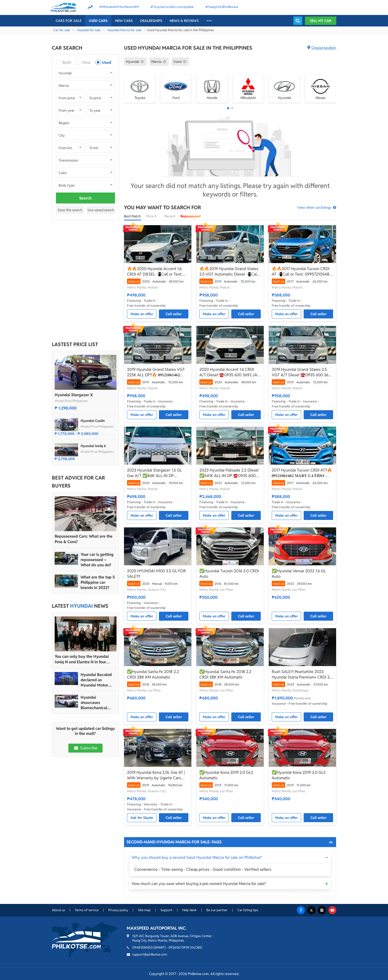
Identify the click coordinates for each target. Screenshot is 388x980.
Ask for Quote (142, 818)
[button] (228, 108)
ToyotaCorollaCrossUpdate (173, 7)
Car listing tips (248, 910)
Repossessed (191, 216)
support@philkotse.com (150, 954)
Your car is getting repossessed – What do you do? (97, 560)
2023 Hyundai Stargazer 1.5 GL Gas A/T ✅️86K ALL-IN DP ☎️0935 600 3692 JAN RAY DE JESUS (155, 473)
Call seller (174, 314)
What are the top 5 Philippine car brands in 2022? (98, 582)
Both (67, 62)
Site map (144, 910)
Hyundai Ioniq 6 (93, 446)
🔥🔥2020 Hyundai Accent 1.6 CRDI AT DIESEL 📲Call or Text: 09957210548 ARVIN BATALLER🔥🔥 (156, 272)
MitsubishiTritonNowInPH (120, 7)
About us (59, 910)
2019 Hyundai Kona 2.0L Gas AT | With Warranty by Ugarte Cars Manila (156, 775)
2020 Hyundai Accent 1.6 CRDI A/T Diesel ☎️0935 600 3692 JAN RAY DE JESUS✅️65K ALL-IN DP (230, 372)
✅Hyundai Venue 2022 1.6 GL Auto (299, 574)
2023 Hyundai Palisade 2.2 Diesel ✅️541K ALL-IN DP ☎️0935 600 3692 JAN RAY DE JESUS (229, 473)
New (86, 62)
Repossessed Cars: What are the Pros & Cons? (84, 539)
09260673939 (179, 947)
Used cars (98, 21)
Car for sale (62, 30)
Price (153, 216)
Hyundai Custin (93, 421)
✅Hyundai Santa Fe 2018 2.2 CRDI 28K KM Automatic (153, 674)
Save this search (70, 210)
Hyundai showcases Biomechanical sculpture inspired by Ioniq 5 (97, 703)
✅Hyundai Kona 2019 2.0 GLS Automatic (226, 775)
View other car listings (314, 207)
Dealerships (151, 21)
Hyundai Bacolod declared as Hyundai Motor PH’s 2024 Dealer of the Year (96, 680)
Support (166, 910)
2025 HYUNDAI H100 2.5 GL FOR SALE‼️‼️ (156, 574)
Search (85, 198)
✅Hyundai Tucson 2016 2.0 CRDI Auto (229, 574)
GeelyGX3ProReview (223, 7)
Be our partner (217, 910)
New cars (124, 21)
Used (107, 62)
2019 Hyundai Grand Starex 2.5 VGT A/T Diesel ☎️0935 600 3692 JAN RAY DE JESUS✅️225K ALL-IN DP (302, 372)
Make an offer (142, 314)
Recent (170, 216)
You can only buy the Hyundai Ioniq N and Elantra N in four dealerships (82, 659)
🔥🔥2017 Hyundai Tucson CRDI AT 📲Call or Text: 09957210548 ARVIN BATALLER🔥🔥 (301, 272)
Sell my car (321, 21)
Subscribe (85, 748)
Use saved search (101, 210)
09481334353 (142, 947)
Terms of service (87, 910)
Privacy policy (118, 910)
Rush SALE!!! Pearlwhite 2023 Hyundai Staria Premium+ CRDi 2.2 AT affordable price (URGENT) (302, 675)
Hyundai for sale (89, 30)
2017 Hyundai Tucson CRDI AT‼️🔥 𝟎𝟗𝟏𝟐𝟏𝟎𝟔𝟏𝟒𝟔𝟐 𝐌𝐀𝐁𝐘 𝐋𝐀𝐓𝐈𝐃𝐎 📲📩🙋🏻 (302, 473)
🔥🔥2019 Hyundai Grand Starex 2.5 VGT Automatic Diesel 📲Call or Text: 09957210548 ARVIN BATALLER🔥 (229, 272)
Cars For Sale (68, 21)
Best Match (132, 216)
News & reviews (184, 21)
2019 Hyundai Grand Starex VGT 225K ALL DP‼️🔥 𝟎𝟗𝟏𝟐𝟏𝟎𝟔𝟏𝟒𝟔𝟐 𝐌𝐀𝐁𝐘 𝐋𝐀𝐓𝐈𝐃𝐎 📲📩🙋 (156, 372)
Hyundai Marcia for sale (125, 30)
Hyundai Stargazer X (74, 395)
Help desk (189, 910)
